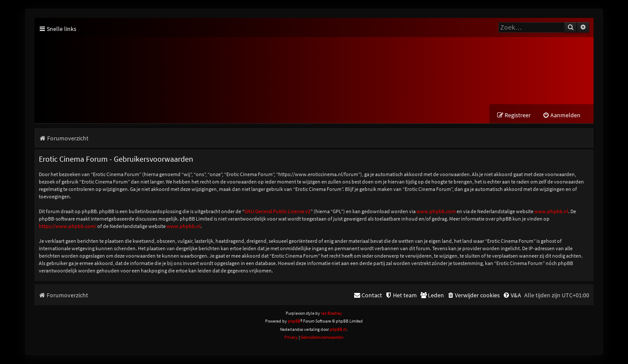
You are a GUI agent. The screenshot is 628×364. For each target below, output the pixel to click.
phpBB (294, 321)
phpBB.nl (338, 329)
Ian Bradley (331, 314)
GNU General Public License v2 (277, 211)
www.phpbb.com (436, 211)
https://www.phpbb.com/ (68, 226)
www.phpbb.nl (551, 211)
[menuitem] (561, 116)
